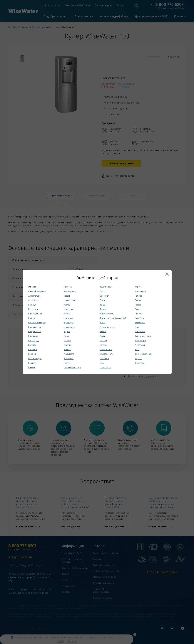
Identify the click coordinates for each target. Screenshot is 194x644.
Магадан (68, 345)
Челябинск (140, 345)
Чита (137, 350)
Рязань (103, 332)
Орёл (102, 300)
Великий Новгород (37, 323)
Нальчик (68, 363)
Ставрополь (105, 367)
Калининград (70, 300)
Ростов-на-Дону (107, 327)
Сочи (102, 363)
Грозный (32, 354)
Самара (103, 336)
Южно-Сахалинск (143, 354)
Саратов (104, 345)
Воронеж (33, 350)
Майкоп (68, 350)
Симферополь (106, 354)
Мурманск (69, 359)
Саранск (103, 341)
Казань (67, 296)
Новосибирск (106, 287)
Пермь (103, 309)
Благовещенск (35, 314)
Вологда (32, 345)
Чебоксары (140, 341)
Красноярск (69, 327)
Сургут (138, 287)
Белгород (33, 309)
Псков (102, 323)
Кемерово (69, 309)
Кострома (69, 318)
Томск (138, 305)
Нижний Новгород (72, 367)
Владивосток (35, 327)
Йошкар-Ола (70, 291)
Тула (137, 309)
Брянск (32, 318)
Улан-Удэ (139, 318)
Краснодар (69, 323)
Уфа (137, 327)
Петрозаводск (106, 314)
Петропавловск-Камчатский (113, 318)
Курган (67, 332)
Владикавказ (34, 332)
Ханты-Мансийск (143, 336)
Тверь (138, 300)
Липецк (68, 341)
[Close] (167, 274)
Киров (67, 314)
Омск (102, 291)
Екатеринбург (35, 359)
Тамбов (139, 296)
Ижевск (32, 367)
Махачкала (69, 354)
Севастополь (106, 350)
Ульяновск (140, 323)
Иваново (32, 363)
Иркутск (68, 287)
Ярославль (140, 363)
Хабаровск (140, 332)
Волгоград (33, 341)
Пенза (102, 305)
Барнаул (32, 305)
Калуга (67, 305)
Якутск (138, 359)
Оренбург (104, 296)
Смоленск (104, 359)
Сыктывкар (140, 291)
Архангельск (34, 296)
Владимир (33, 336)
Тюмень (139, 314)
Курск (67, 336)
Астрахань (33, 300)
